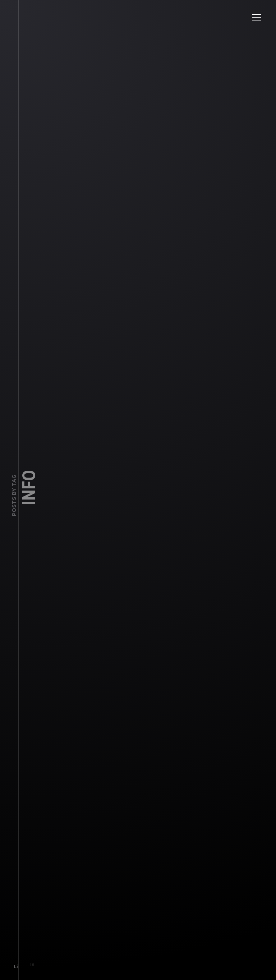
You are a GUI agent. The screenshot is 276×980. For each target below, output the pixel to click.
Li (13, 963)
